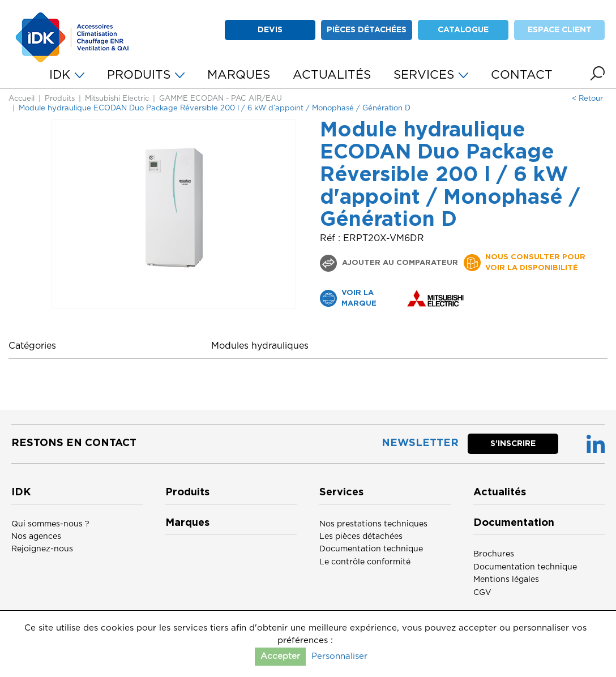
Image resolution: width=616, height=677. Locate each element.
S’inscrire (513, 444)
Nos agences (36, 537)
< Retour (587, 99)
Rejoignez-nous (42, 549)
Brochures (494, 554)
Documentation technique (371, 549)
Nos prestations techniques (373, 524)
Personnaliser (339, 656)
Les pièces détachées (361, 537)
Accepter (280, 656)
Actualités (500, 492)
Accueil (22, 99)
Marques (187, 523)
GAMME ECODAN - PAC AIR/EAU (221, 99)
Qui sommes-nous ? (50, 524)
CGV (482, 593)
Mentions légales (506, 580)
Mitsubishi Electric (117, 99)
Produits (60, 99)
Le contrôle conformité (365, 562)
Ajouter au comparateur (399, 263)
